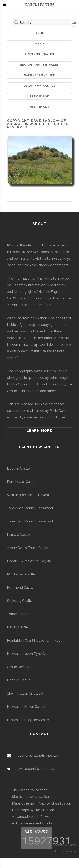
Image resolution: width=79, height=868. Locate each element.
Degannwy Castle (39, 86)
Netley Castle (17, 627)
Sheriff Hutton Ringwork (25, 693)
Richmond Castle (20, 588)
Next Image (39, 107)
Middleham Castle (21, 574)
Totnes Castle (18, 614)
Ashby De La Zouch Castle (28, 548)
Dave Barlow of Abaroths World (36, 122)
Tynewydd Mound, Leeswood (30, 508)
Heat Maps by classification (33, 810)
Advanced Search (26, 817)
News (45, 817)
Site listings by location (30, 790)
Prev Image (39, 96)
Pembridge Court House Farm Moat (34, 640)
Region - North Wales (39, 65)
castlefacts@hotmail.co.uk (38, 755)
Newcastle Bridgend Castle (28, 720)
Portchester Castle (21, 482)
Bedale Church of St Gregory (29, 561)
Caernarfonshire (39, 75)
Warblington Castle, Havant (28, 495)
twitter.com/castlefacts (36, 769)
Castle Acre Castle (21, 667)
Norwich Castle (19, 680)
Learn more (39, 431)
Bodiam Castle (18, 468)
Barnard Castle (18, 535)
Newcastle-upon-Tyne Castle (30, 654)
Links (49, 823)
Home (39, 33)
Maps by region (24, 803)
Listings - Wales (40, 54)
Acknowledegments (27, 823)
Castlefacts (39, 4)
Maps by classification (54, 803)
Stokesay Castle (19, 601)
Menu (39, 44)
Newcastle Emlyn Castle (26, 707)
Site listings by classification (33, 797)
